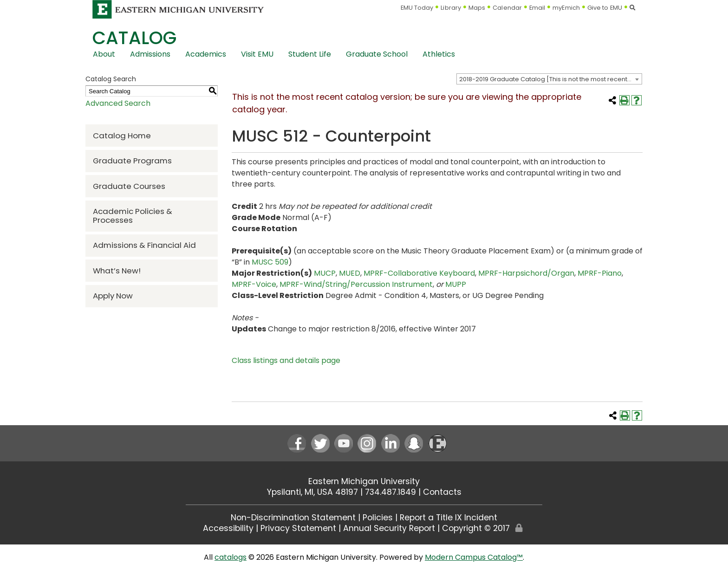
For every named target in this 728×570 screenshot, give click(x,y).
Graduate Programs (132, 161)
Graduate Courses (129, 186)
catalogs (231, 557)
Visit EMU (257, 54)
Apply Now (113, 296)
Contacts (442, 492)
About (104, 54)
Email (537, 8)
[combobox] (549, 79)
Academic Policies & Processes (133, 216)
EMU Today (417, 8)
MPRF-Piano (600, 273)
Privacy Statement (298, 528)
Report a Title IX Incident (448, 518)
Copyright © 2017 (476, 528)
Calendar (507, 8)
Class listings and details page (286, 360)
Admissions (150, 54)
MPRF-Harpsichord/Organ (526, 273)
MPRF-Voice (254, 284)
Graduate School (377, 54)
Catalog (134, 38)
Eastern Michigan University (364, 481)
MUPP (456, 284)
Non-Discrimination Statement (293, 518)
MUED (350, 273)
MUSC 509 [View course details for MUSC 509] (270, 262)
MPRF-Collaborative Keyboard (419, 273)
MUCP (325, 273)
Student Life (310, 54)
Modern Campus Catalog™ (474, 557)
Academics (206, 54)
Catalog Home (122, 136)
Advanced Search (118, 103)
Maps (477, 8)
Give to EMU (605, 8)
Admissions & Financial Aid (144, 245)
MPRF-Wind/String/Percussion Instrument (356, 284)
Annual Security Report (389, 528)
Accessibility (228, 528)
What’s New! (117, 271)
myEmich (566, 8)
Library (451, 8)
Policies (378, 518)
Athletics (439, 54)
